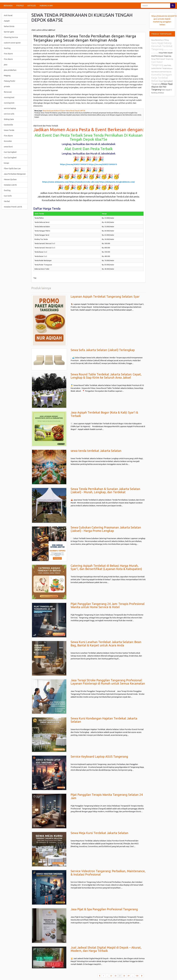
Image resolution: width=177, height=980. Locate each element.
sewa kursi (8, 147)
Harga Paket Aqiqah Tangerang (162, 59)
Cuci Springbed (10, 152)
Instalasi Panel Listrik (13, 207)
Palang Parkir (10, 81)
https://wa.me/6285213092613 (74, 164)
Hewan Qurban (10, 179)
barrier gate (9, 32)
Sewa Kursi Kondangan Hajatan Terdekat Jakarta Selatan (104, 720)
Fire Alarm (8, 54)
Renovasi (8, 92)
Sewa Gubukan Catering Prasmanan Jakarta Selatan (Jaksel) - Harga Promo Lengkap (106, 529)
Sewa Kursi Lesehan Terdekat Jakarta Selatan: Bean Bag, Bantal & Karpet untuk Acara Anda (106, 644)
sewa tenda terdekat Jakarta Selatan (96, 451)
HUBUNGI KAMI (46, 6)
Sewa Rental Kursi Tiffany (160, 40)
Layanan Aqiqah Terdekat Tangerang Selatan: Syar (105, 297)
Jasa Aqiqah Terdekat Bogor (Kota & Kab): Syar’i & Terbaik (104, 414)
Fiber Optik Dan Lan (12, 168)
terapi (6, 163)
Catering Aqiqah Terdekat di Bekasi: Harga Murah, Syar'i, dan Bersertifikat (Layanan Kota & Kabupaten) (106, 567)
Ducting (7, 48)
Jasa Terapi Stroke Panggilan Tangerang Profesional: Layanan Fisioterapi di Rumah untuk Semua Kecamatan (108, 682)
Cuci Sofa (8, 196)
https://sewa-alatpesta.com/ (56, 182)
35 (111, 976)
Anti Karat (8, 15)
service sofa (9, 114)
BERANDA (8, 6)
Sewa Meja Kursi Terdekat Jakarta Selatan (99, 833)
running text (9, 97)
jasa (6, 65)
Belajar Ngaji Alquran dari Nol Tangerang (162, 87)
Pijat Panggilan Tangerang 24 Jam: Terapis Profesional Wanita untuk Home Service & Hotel (108, 605)
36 (116, 976)
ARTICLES (32, 6)
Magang (7, 75)
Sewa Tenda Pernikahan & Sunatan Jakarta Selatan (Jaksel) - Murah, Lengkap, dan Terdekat (105, 490)
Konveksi (8, 141)
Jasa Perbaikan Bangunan (15, 174)
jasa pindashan (10, 70)
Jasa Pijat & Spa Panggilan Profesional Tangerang (104, 909)
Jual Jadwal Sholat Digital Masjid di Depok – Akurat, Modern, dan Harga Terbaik (106, 949)
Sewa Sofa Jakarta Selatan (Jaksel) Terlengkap (103, 350)
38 (124, 976)
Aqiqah (7, 21)
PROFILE (20, 6)
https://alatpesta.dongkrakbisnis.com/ (117, 182)
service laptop (10, 108)
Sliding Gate (9, 119)
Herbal (7, 201)
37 (121, 976)
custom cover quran (12, 43)
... (107, 976)
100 (137, 976)
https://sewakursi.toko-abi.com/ (84, 182)
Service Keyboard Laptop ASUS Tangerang (99, 757)
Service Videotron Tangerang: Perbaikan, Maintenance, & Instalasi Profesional (108, 873)
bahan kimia (9, 26)
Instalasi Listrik (10, 185)
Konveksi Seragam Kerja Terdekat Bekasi (162, 78)
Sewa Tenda (9, 130)
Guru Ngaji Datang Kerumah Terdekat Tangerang (162, 46)
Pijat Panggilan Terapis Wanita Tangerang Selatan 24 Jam (107, 796)
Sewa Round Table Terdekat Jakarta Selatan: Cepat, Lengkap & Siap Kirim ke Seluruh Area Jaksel (106, 376)
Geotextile (8, 125)
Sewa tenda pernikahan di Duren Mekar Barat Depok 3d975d (64, 111)
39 (129, 976)
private (7, 86)
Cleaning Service (11, 37)
